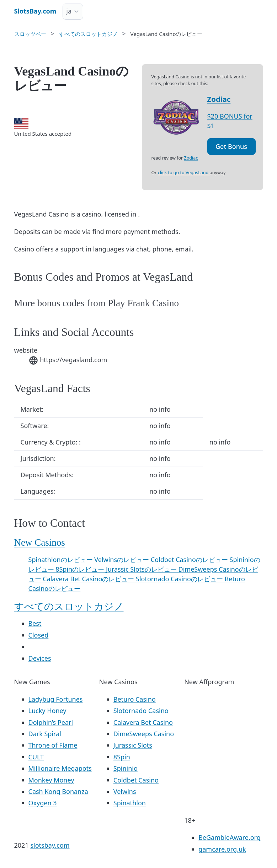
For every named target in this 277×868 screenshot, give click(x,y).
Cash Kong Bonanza (58, 791)
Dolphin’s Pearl (51, 722)
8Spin (122, 757)
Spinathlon (130, 803)
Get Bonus (231, 146)
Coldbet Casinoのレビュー (190, 560)
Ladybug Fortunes (56, 699)
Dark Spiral (45, 734)
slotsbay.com (50, 845)
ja (69, 11)
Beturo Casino (135, 699)
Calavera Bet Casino (143, 722)
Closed (39, 635)
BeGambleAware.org (230, 837)
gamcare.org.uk (222, 849)
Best (35, 623)
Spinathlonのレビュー (62, 560)
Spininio (126, 768)
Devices (40, 658)
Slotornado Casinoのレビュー (180, 579)
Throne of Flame (53, 745)
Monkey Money (51, 780)
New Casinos (40, 542)
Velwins (125, 791)
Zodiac (219, 99)
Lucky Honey (47, 711)
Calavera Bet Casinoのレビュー (89, 579)
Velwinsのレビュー (122, 560)
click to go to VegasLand (184, 173)
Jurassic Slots (133, 745)
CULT (36, 757)
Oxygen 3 (43, 803)
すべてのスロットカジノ (69, 607)
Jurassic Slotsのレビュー (142, 569)
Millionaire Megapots (60, 768)
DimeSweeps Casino (144, 734)
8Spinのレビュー (81, 569)
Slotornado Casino (141, 711)
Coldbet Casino (136, 780)
